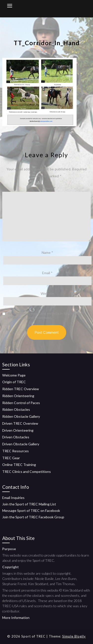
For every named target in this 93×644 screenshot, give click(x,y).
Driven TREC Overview (20, 423)
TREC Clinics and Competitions (27, 472)
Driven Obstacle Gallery (21, 444)
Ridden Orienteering (18, 396)
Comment (47, 188)
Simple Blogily (74, 636)
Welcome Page (14, 375)
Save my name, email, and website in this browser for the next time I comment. (46, 316)
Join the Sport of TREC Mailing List (29, 504)
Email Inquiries (13, 498)
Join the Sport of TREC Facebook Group (33, 517)
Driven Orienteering (18, 430)
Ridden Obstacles (16, 409)
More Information (16, 618)
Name (47, 252)
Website (47, 293)
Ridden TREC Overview (21, 389)
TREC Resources (15, 451)
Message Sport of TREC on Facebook (31, 511)
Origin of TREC (14, 382)
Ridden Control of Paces (21, 403)
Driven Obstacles (16, 437)
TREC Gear (11, 458)
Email (47, 273)
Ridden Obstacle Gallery (21, 416)
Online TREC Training (19, 465)
